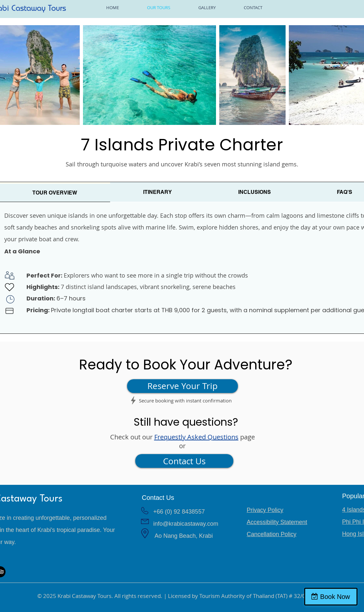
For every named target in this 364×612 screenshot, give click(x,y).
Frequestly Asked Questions (196, 437)
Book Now (335, 597)
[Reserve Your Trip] (182, 386)
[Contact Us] (184, 461)
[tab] (157, 192)
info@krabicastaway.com (186, 524)
